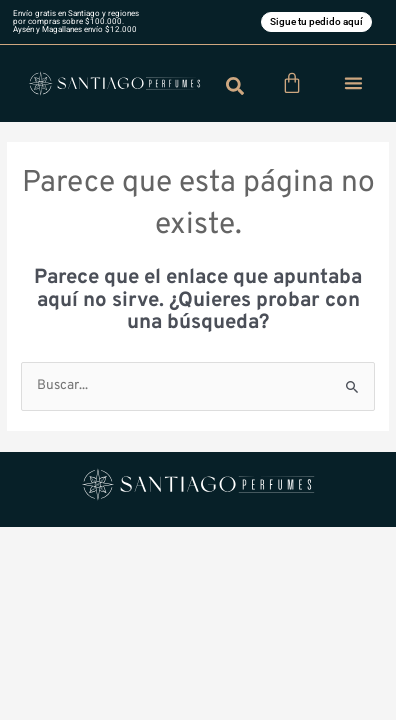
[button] (353, 83)
